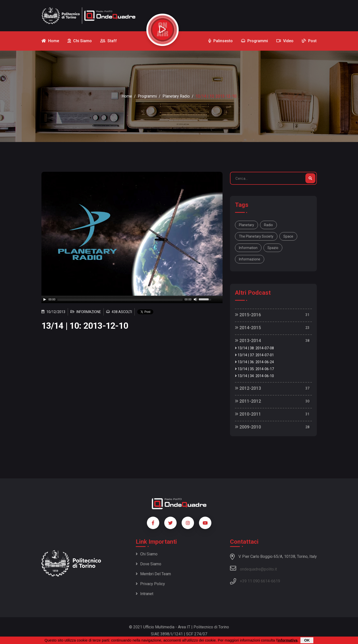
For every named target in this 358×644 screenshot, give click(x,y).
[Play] (45, 299)
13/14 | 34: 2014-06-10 (254, 376)
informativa (287, 640)
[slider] (120, 299)
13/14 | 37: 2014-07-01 (254, 355)
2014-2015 (248, 328)
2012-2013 (248, 388)
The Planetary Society (256, 236)
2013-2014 (248, 340)
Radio (268, 225)
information (248, 248)
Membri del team (153, 574)
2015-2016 (248, 315)
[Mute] (195, 299)
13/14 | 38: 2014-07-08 (254, 348)
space (288, 236)
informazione (250, 259)
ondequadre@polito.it (253, 568)
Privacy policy (150, 584)
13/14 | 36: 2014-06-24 (254, 362)
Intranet (145, 594)
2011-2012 (248, 401)
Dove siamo (148, 564)
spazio (273, 248)
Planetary (246, 225)
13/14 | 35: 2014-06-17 (254, 369)
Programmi (147, 96)
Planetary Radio (176, 96)
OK (307, 640)
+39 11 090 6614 (255, 581)
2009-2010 (248, 427)
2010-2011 (248, 414)
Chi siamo (147, 554)
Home (127, 96)
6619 (276, 581)
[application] (132, 299)
